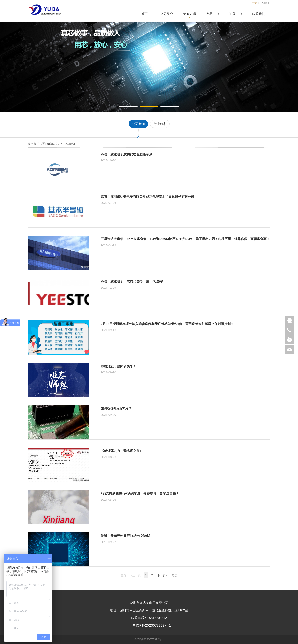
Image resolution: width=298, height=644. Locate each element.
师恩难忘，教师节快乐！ (118, 366)
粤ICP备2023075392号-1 (149, 639)
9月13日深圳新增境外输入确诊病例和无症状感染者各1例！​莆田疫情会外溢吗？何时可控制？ (167, 324)
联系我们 (259, 14)
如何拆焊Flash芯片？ (116, 408)
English (265, 3)
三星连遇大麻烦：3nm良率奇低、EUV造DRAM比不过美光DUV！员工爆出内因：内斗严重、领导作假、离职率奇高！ (185, 239)
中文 (254, 3)
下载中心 (236, 14)
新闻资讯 (190, 14)
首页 (144, 14)
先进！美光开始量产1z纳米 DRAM (125, 536)
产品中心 (213, 14)
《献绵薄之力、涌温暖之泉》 (122, 451)
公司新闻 (138, 124)
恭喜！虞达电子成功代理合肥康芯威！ (128, 154)
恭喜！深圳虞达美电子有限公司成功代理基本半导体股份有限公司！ (149, 197)
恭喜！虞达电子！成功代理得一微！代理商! (132, 281)
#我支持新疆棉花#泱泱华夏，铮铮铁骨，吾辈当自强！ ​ (140, 493)
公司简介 (167, 14)
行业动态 (160, 124)
